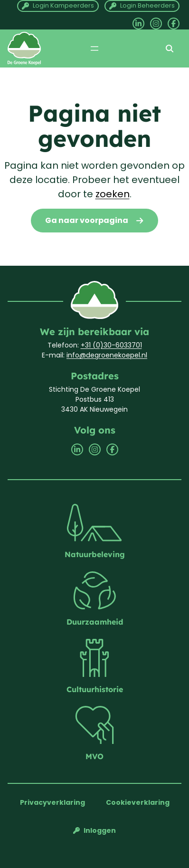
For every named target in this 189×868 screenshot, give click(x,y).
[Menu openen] (94, 48)
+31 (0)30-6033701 (111, 345)
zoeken (113, 194)
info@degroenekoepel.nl (107, 355)
